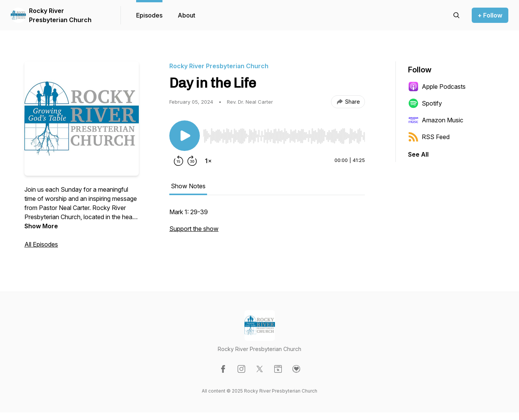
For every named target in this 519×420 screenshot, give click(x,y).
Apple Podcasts (437, 87)
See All (418, 154)
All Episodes (41, 244)
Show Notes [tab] (188, 186)
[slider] (284, 136)
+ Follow (490, 15)
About (186, 15)
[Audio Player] (284, 134)
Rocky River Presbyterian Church (60, 15)
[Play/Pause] (185, 136)
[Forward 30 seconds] (192, 161)
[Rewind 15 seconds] (178, 161)
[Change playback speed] (208, 161)
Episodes (149, 15)
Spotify (425, 103)
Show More (41, 226)
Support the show (194, 229)
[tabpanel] (267, 224)
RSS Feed (429, 137)
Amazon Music (436, 120)
